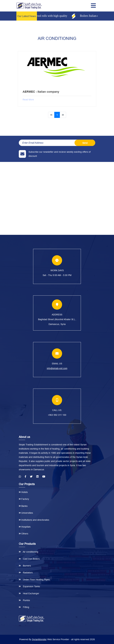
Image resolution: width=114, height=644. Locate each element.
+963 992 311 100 (57, 415)
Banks (23, 506)
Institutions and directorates (34, 520)
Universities (26, 513)
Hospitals (25, 527)
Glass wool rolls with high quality (50, 16)
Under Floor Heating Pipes (34, 580)
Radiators (26, 573)
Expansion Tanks (29, 586)
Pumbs (24, 600)
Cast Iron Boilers (29, 559)
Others (23, 534)
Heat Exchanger (29, 593)
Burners (25, 566)
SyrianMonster (39, 639)
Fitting (24, 607)
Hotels (23, 492)
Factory (24, 499)
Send (85, 143)
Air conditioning (28, 552)
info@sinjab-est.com (57, 368)
